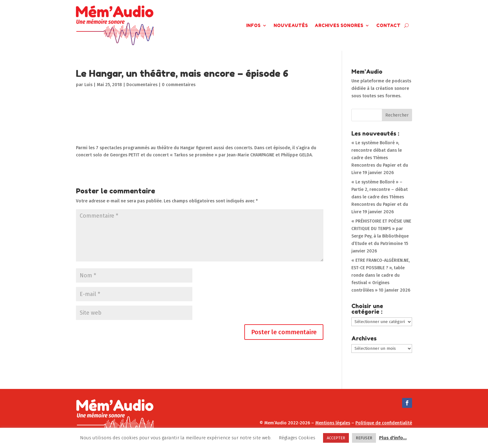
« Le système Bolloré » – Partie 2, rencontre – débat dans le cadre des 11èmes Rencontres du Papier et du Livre (380, 197)
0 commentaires (179, 85)
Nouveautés (291, 25)
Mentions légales (333, 423)
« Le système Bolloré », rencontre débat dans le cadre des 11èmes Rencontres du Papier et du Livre (380, 158)
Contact (388, 25)
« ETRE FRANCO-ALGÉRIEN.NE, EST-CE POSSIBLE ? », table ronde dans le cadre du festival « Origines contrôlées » (380, 275)
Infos (253, 25)
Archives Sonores (339, 25)
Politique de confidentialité (384, 423)
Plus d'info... (393, 438)
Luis (88, 85)
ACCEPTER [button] (336, 438)
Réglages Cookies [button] (297, 438)
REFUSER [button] (364, 438)
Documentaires (142, 85)
